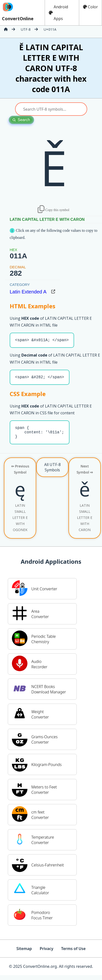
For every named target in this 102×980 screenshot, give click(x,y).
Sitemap (24, 953)
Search (21, 120)
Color (90, 7)
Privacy (46, 953)
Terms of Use (73, 953)
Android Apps (58, 13)
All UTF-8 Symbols (52, 472)
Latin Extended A (28, 292)
